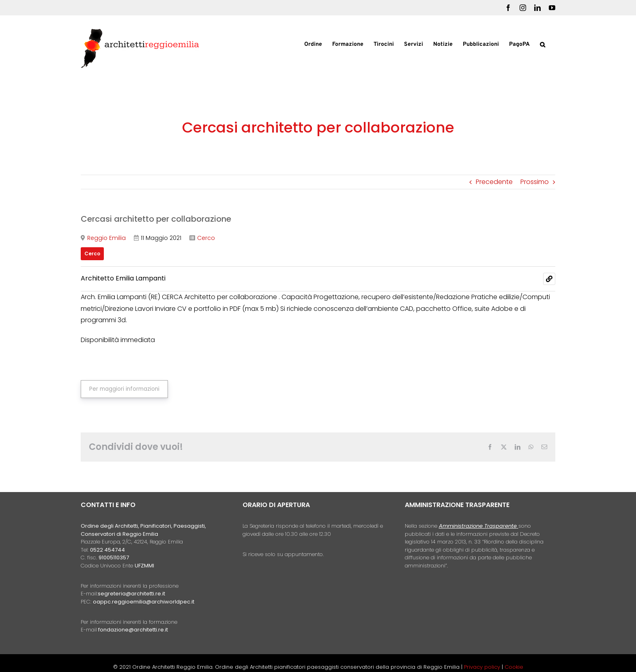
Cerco (206, 238)
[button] (543, 44)
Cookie (514, 667)
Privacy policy (483, 667)
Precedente (494, 182)
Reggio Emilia (106, 238)
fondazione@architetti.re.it (133, 630)
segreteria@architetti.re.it (131, 594)
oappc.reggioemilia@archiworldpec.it (144, 602)
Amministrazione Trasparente (478, 526)
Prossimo (535, 182)
